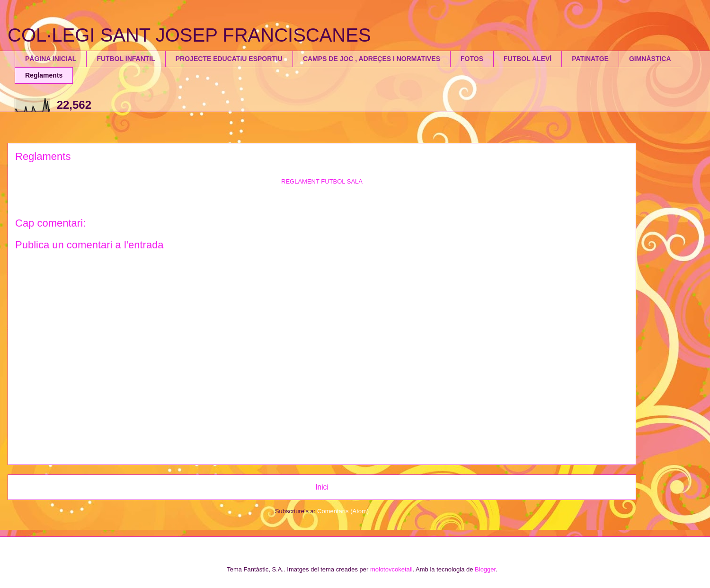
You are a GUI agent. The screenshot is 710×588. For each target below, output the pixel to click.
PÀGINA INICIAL (51, 59)
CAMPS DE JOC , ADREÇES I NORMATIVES (372, 59)
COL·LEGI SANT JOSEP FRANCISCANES (189, 35)
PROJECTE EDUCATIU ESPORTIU (229, 59)
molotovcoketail (391, 569)
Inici (322, 487)
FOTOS (472, 59)
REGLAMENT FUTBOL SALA (322, 181)
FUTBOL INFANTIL (126, 59)
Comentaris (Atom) (343, 511)
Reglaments (44, 75)
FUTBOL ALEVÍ (528, 59)
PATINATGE (590, 59)
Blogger (485, 569)
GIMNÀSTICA (650, 59)
